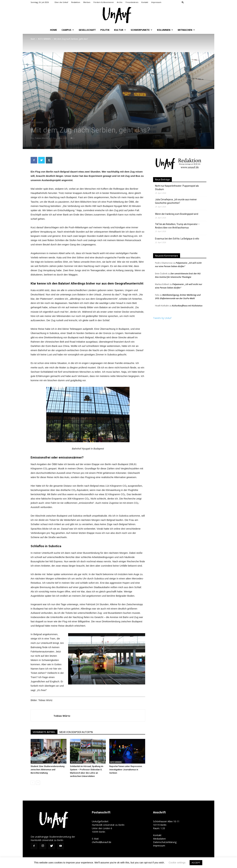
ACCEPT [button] (196, 863)
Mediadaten (159, 839)
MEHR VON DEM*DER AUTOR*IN (76, 732)
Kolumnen (165, 30)
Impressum (156, 2)
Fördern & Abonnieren (104, 2)
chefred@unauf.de (102, 842)
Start (33, 39)
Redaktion (76, 2)
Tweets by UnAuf (162, 318)
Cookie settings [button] (177, 862)
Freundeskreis (132, 2)
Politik (105, 30)
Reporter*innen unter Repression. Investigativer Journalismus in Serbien (126, 770)
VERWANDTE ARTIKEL (44, 732)
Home (53, 30)
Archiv (120, 2)
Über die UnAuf (61, 2)
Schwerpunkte (141, 30)
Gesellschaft (87, 30)
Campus (68, 30)
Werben (87, 2)
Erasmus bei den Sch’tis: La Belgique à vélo (177, 239)
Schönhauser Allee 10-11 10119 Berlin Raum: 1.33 (166, 825)
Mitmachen (186, 30)
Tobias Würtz (42, 138)
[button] (183, 2)
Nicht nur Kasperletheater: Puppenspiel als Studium (177, 188)
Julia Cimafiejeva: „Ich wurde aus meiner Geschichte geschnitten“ (176, 201)
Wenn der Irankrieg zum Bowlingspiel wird (177, 214)
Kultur (120, 30)
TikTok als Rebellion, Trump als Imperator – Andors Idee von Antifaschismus (177, 226)
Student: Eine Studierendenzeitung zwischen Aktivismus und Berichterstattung (48, 770)
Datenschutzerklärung (165, 842)
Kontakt (145, 2)
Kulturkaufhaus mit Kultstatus (187, 306)
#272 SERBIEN (44, 39)
